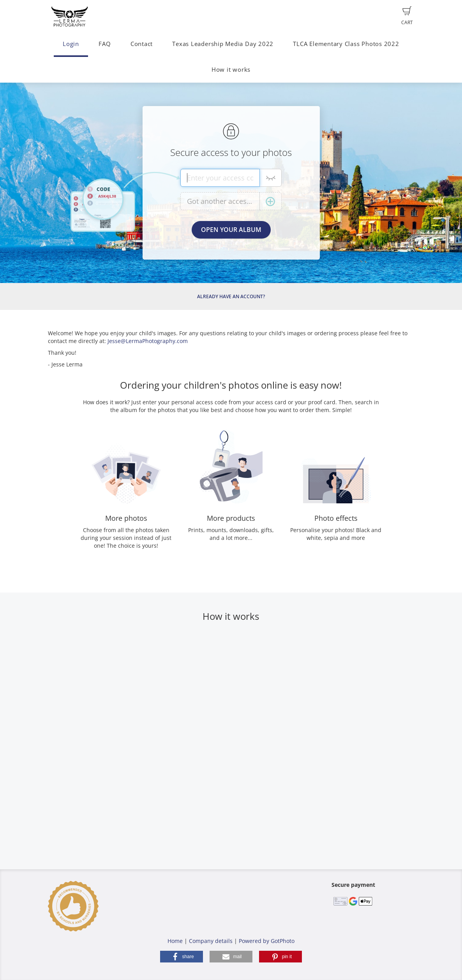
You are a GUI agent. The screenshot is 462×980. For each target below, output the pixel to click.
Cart (407, 16)
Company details (211, 941)
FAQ (105, 44)
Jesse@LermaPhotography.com (148, 341)
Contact (142, 44)
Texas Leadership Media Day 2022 (223, 44)
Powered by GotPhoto (267, 941)
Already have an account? (231, 296)
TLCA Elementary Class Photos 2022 (346, 44)
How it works (231, 70)
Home (175, 941)
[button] (182, 957)
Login (71, 44)
